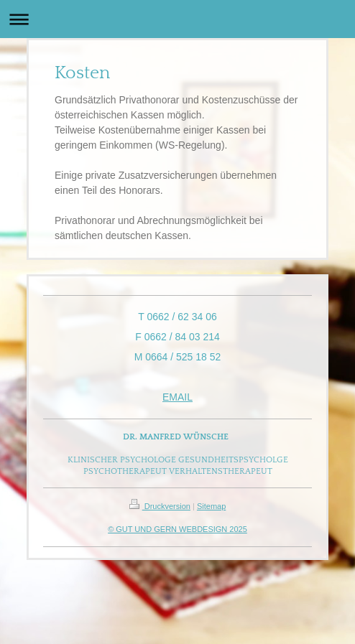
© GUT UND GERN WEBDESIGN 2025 (177, 529)
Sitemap (211, 506)
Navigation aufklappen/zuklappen (177, 19)
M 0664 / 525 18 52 (178, 357)
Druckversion (160, 506)
